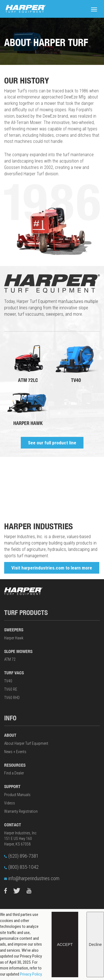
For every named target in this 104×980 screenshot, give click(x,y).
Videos (10, 803)
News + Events (15, 752)
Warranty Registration (21, 811)
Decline (95, 944)
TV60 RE (11, 689)
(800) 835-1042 (21, 867)
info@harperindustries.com (32, 878)
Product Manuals (17, 795)
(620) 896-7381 (21, 856)
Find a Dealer (14, 773)
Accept (65, 944)
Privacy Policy (31, 974)
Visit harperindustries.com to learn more (52, 568)
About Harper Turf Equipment (26, 743)
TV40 (8, 681)
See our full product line (52, 443)
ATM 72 (10, 659)
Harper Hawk (14, 638)
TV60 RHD (12, 698)
